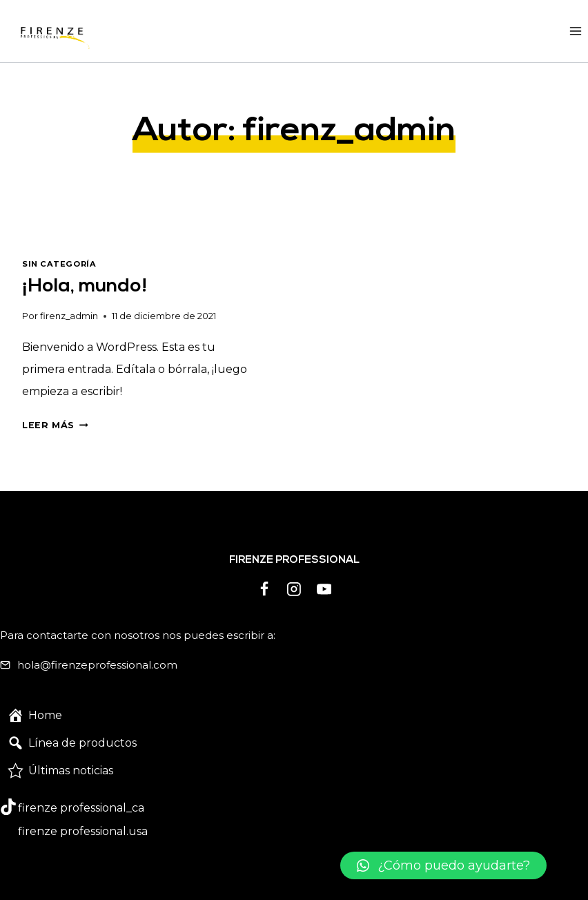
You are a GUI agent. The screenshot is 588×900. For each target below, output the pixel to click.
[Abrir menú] (575, 31)
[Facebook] (264, 589)
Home (45, 715)
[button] (443, 865)
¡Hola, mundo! (85, 287)
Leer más (55, 425)
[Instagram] (294, 589)
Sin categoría (59, 264)
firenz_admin (69, 316)
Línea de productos (82, 743)
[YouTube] (324, 589)
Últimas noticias (71, 770)
